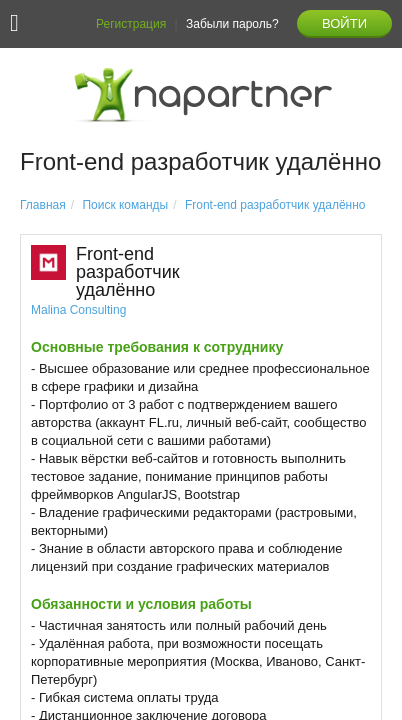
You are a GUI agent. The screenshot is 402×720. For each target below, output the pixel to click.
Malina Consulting (78, 310)
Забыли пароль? (232, 24)
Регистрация (131, 24)
